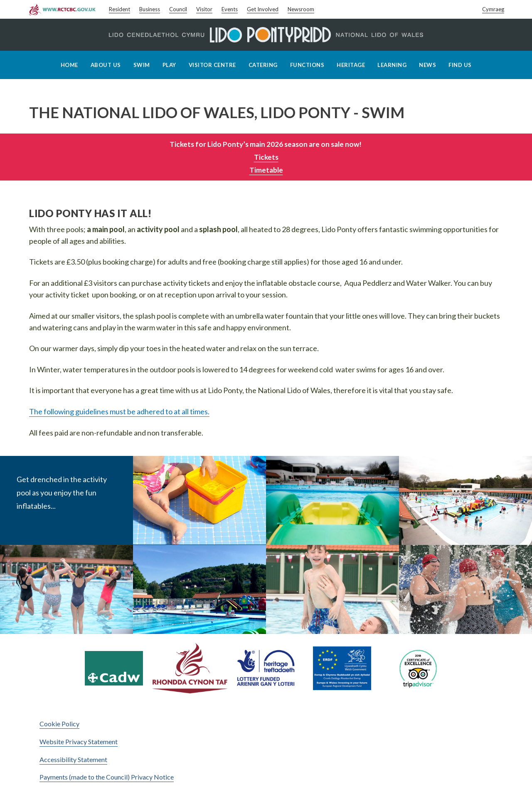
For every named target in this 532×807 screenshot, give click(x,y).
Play (169, 65)
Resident (119, 9)
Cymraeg (493, 9)
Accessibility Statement (73, 759)
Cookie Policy (59, 724)
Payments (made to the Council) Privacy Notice (107, 777)
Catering (263, 65)
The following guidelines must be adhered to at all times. (119, 411)
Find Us (460, 65)
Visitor (204, 9)
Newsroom (301, 9)
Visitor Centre (212, 65)
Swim (142, 65)
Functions (307, 65)
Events (230, 9)
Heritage (351, 65)
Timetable (266, 170)
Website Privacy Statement (79, 741)
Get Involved (263, 9)
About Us (106, 65)
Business (150, 9)
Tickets (266, 157)
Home (69, 65)
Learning (392, 65)
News (427, 65)
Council (178, 9)
